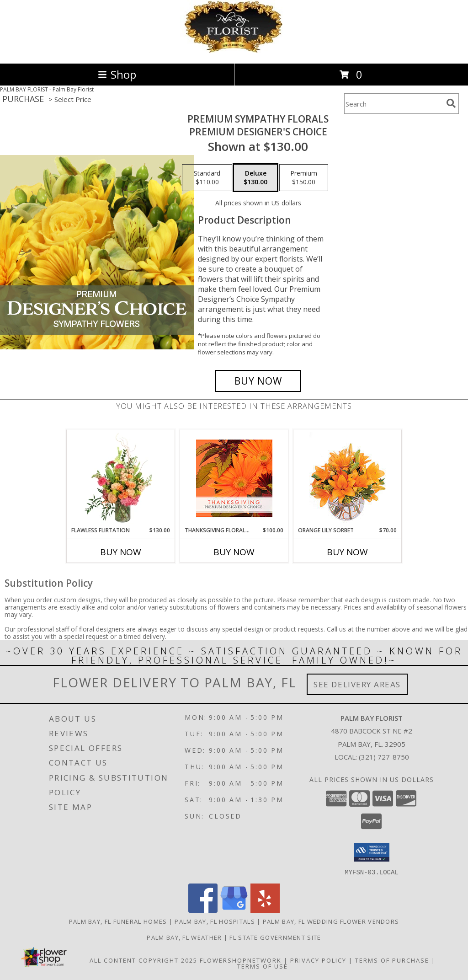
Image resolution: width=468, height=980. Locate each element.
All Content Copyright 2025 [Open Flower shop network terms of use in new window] (144, 960)
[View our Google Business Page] (234, 910)
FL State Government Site (275, 937)
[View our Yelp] (265, 910)
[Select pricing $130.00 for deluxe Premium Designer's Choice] (255, 178)
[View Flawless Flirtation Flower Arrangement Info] (121, 478)
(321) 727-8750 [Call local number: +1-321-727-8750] (384, 757)
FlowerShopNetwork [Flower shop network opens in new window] (241, 960)
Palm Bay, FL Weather (184, 937)
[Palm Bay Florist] (234, 50)
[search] (451, 103)
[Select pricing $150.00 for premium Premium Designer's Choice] (304, 178)
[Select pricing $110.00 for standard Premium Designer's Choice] (207, 178)
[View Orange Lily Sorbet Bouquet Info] (348, 478)
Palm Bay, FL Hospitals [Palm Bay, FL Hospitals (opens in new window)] (215, 921)
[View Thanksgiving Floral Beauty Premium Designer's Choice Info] (234, 478)
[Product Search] (394, 104)
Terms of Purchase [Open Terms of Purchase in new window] (392, 960)
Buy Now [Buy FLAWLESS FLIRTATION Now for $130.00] (121, 552)
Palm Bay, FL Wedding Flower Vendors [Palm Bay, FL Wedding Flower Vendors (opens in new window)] (331, 921)
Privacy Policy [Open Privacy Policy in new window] (318, 960)
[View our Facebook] (203, 910)
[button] (372, 852)
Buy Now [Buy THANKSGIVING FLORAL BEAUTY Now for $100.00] (234, 552)
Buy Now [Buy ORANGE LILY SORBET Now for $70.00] (347, 552)
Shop (117, 74)
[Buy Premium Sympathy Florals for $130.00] (258, 381)
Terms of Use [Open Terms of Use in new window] (263, 966)
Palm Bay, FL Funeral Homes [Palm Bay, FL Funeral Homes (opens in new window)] (118, 921)
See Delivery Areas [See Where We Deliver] (357, 684)
